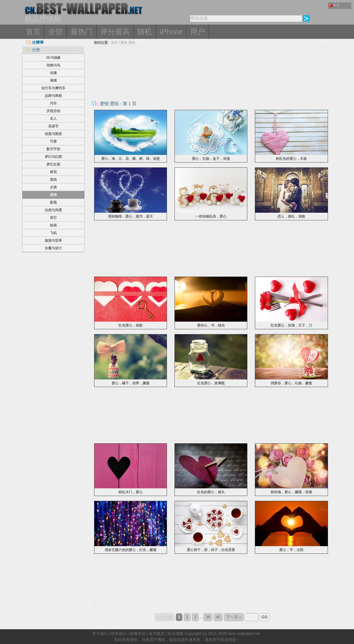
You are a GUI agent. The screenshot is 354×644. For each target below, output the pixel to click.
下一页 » (234, 617)
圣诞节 (53, 126)
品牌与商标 (53, 96)
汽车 (53, 103)
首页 (33, 32)
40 (218, 617)
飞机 (53, 233)
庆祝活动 (53, 111)
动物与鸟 (53, 65)
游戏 (53, 180)
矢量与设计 (53, 248)
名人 (53, 119)
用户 (198, 32)
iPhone (171, 32)
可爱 (53, 141)
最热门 (82, 32)
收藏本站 (138, 634)
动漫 (53, 73)
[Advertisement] (211, 83)
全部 (56, 32)
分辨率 (35, 42)
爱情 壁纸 (128, 43)
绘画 (53, 225)
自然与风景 (53, 210)
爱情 (53, 195)
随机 (145, 32)
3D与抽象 (53, 58)
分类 (33, 50)
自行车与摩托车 (53, 88)
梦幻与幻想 (53, 157)
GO (264, 617)
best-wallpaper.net (244, 634)
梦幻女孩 (53, 164)
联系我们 (119, 634)
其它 (53, 218)
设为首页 (157, 634)
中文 (334, 5)
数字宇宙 (53, 149)
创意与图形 (53, 134)
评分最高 (115, 32)
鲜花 (53, 172)
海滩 (53, 80)
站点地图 (176, 634)
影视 (53, 202)
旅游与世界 (53, 240)
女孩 (53, 187)
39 (208, 617)
